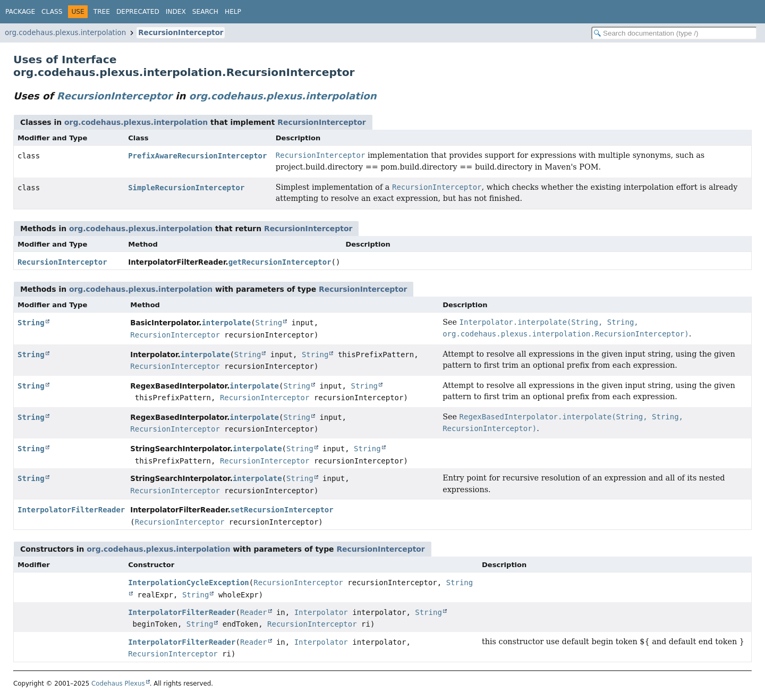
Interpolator (321, 612)
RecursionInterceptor (181, 33)
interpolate (226, 323)
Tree (102, 12)
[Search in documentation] (674, 33)
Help (233, 12)
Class (52, 12)
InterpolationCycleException (189, 583)
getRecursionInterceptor (280, 262)
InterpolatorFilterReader (71, 510)
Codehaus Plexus (118, 684)
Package (20, 12)
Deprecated (138, 12)
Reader (254, 612)
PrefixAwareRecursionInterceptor (197, 156)
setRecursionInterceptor (282, 510)
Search (205, 12)
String (31, 323)
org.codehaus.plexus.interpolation (65, 33)
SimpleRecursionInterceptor (186, 188)
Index (176, 12)
